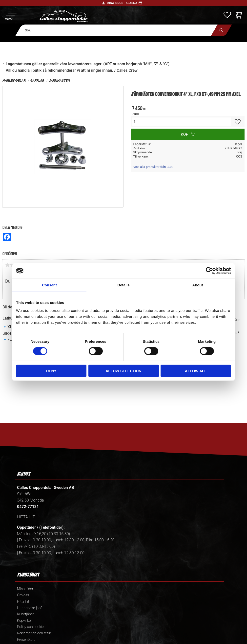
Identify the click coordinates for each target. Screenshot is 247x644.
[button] (10, 16)
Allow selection (124, 371)
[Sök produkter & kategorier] (116, 30)
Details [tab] (123, 285)
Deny (51, 371)
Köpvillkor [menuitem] (25, 621)
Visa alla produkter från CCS (153, 167)
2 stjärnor (12, 265)
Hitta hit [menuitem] (23, 602)
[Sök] (221, 30)
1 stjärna (7, 265)
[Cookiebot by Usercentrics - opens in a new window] (209, 271)
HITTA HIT (26, 517)
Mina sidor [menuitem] (25, 589)
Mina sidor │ (116, 3)
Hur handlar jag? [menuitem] (30, 608)
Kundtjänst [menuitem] (25, 614)
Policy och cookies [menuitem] (31, 627)
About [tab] (197, 285)
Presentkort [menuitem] (26, 640)
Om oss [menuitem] (23, 595)
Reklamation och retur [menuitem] (34, 633)
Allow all (196, 371)
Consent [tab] (49, 285)
